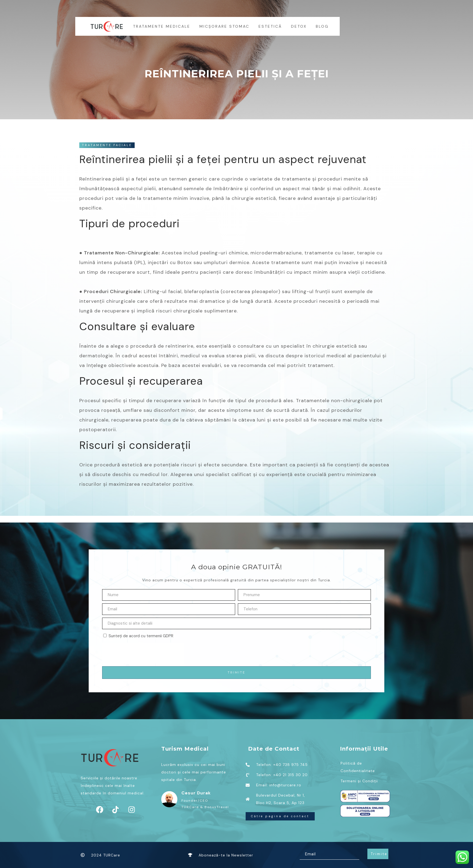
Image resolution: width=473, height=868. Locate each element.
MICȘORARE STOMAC (225, 26)
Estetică (270, 26)
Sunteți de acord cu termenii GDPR (141, 636)
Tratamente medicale (162, 26)
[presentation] (143, 653)
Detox (299, 26)
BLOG (322, 26)
